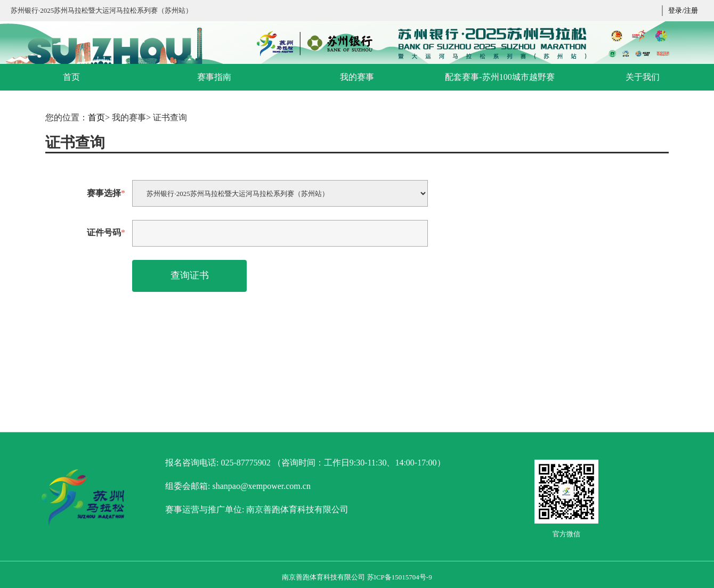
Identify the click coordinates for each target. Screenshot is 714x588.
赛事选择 (106, 193)
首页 (96, 117)
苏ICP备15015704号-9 (400, 577)
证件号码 (106, 232)
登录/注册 (683, 10)
